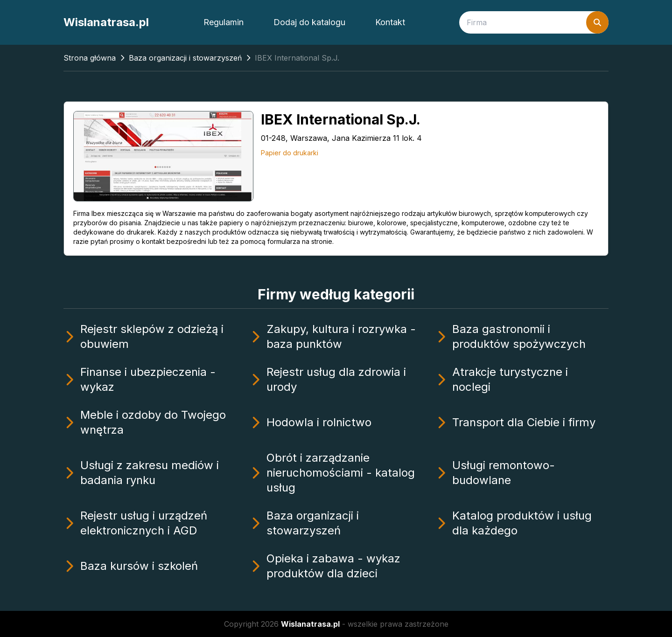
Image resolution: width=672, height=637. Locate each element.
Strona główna (90, 58)
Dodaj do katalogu (309, 22)
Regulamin (224, 22)
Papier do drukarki (290, 153)
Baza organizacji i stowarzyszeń (185, 58)
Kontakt (390, 22)
